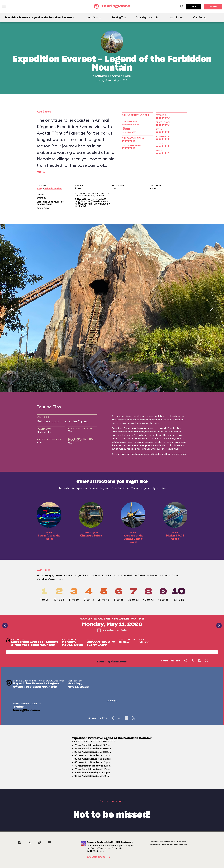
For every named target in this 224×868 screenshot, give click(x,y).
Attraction (103, 76)
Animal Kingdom (122, 76)
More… (41, 172)
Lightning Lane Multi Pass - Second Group (51, 203)
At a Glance (94, 17)
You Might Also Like (148, 17)
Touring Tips (119, 17)
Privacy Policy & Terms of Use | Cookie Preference (169, 845)
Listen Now (99, 857)
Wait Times (176, 17)
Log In (194, 7)
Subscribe (213, 7)
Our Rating (200, 17)
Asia (39, 189)
